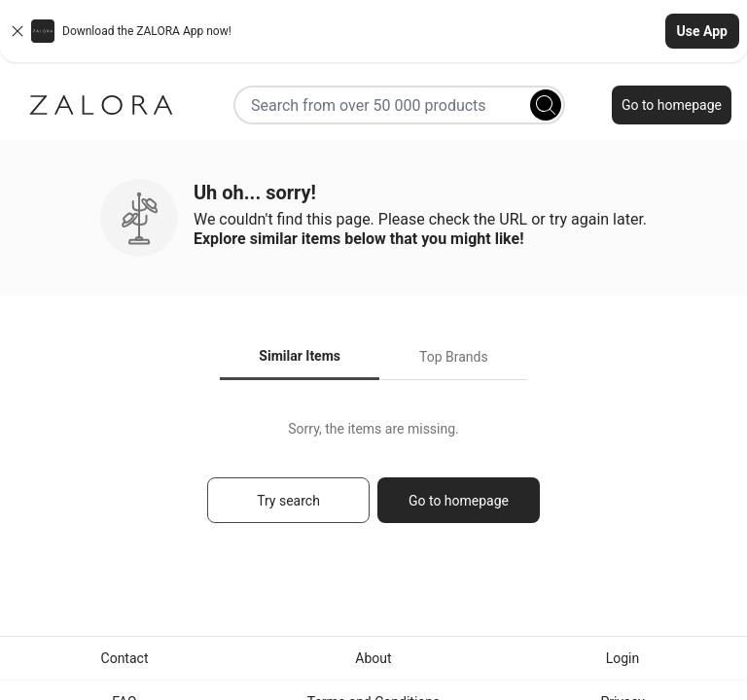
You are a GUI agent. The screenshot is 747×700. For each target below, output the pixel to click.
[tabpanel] (373, 481)
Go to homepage (672, 105)
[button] (373, 31)
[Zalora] (101, 105)
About (373, 658)
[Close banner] (18, 31)
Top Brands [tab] (454, 357)
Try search (288, 501)
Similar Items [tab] (300, 356)
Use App (702, 31)
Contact (125, 658)
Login (623, 658)
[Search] (546, 105)
